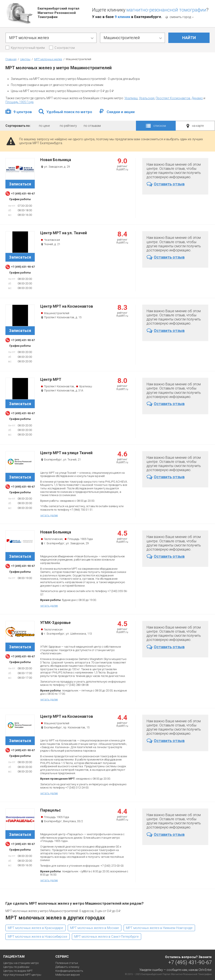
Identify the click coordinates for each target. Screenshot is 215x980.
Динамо (197, 98)
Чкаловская (52, 240)
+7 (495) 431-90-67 (190, 962)
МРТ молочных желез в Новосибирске (38, 937)
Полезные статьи (67, 963)
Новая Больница (56, 160)
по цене (44, 126)
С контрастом (65, 48)
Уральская (147, 98)
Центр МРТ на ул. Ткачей (64, 233)
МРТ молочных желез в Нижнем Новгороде (159, 928)
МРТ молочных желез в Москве (95, 928)
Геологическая (53, 539)
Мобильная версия (68, 975)
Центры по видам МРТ (18, 971)
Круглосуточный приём (28, 48)
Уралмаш (131, 98)
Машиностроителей (57, 313)
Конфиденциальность (69, 971)
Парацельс (50, 810)
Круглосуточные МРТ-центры (22, 975)
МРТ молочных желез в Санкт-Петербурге (107, 937)
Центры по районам (16, 967)
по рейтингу (68, 126)
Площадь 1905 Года (19, 102)
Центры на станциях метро (21, 963)
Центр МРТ (51, 379)
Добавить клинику (67, 967)
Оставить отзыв (166, 184)
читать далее (49, 515)
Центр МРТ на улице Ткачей (66, 453)
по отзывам (92, 126)
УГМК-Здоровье (55, 623)
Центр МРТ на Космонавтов (67, 306)
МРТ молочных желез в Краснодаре (36, 928)
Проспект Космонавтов (173, 98)
